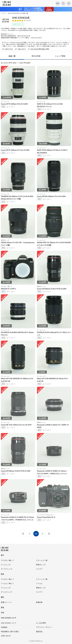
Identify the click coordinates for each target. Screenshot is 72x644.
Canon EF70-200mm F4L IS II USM (14, 104)
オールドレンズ (7, 569)
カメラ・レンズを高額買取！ (33, 8)
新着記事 (39, 602)
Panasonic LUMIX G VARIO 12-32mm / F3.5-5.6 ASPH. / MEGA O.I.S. (52, 472)
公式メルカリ (20, 49)
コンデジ (39, 569)
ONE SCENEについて (9, 623)
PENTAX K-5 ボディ (9, 289)
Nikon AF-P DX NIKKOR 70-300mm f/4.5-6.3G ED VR (17, 380)
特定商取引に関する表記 (10, 632)
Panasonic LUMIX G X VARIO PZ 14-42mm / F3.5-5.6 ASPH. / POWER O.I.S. (18, 518)
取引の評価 (36, 56)
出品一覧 (12, 56)
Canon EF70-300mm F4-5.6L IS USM (15, 150)
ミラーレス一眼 (42, 560)
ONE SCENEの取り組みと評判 (38, 49)
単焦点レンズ (41, 565)
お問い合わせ (6, 636)
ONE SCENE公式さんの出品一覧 (18, 13)
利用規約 (4, 627)
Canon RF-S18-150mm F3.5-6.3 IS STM (16, 425)
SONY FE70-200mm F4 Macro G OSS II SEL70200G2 (52, 151)
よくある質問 (41, 623)
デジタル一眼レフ (7, 560)
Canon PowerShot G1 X (46, 517)
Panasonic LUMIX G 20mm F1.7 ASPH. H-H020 (53, 426)
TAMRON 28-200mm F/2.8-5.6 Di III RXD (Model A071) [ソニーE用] (17, 198)
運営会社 (39, 632)
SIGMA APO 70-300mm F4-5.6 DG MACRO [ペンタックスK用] (54, 244)
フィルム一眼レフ (7, 583)
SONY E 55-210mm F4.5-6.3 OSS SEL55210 (50, 105)
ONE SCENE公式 (21, 18)
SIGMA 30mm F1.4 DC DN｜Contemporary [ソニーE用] (18, 244)
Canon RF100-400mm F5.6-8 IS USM (51, 196)
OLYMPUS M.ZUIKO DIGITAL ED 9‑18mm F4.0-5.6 (17, 334)
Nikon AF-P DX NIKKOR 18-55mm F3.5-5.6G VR (53, 380)
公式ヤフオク (8, 49)
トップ (3, 13)
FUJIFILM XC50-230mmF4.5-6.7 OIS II (54, 334)
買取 (58, 3)
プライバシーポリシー (44, 627)
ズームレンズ (6, 565)
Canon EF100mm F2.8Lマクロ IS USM (52, 289)
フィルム (39, 583)
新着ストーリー (7, 602)
